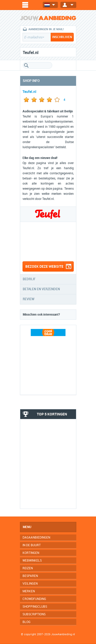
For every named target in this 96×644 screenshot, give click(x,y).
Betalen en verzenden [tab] (41, 289)
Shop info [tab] (31, 81)
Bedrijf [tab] (29, 279)
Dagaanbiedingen (36, 538)
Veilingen (30, 584)
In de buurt (32, 545)
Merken (29, 591)
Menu (27, 527)
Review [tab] (29, 299)
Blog (26, 622)
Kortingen (31, 553)
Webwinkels (32, 561)
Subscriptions (34, 614)
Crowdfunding (34, 599)
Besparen (30, 576)
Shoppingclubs (35, 607)
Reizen (28, 568)
